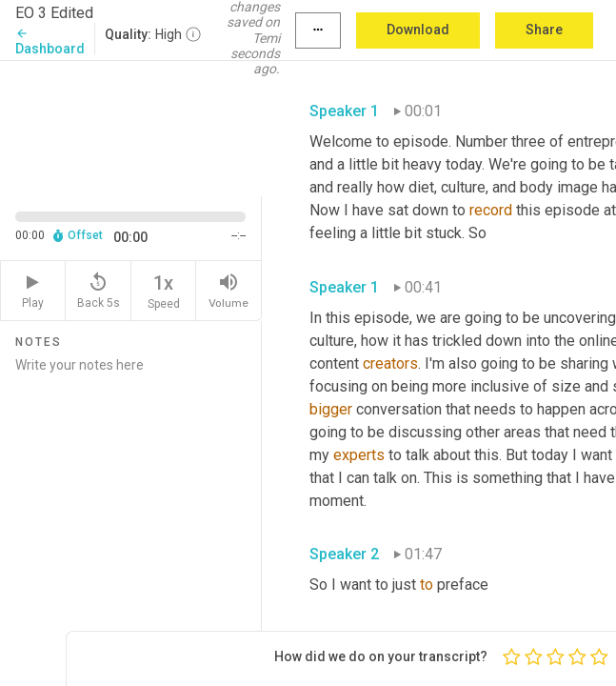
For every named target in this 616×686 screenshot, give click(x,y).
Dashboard (50, 41)
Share (544, 30)
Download (418, 30)
